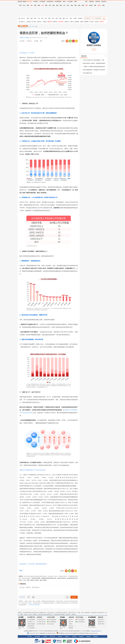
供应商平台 (52, 636)
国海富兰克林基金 (25, 38)
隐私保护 (81, 636)
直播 (83, 5)
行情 (43, 5)
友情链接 (95, 636)
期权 (39, 5)
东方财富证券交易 (41, 624)
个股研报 (44, 22)
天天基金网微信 (80, 622)
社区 (33, 27)
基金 (72, 5)
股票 (28, 5)
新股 (32, 5)
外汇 (65, 5)
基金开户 (71, 620)
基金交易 (71, 622)
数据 (46, 5)
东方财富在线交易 (41, 622)
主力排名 (34, 22)
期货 (61, 5)
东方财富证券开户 (41, 620)
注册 (24, 597)
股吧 (87, 5)
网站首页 (20, 2)
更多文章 (84, 56)
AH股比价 (66, 22)
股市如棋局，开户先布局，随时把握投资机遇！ (34, 564)
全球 (50, 5)
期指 (35, 5)
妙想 (64, 2)
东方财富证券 (50, 2)
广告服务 (45, 636)
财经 (21, 5)
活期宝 (70, 624)
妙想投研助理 (31, 626)
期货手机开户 (101, 620)
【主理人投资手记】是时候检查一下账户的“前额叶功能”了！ (95, 60)
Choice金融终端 (31, 628)
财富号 (99, 5)
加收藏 (24, 2)
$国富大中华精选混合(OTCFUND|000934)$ (32, 470)
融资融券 (77, 22)
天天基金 (62, 617)
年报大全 (72, 22)
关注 (94, 50)
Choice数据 (70, 2)
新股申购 (50, 22)
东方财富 (21, 617)
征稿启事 (88, 636)
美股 (54, 5)
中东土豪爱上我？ (88, 73)
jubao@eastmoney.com (96, 631)
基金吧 (91, 5)
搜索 (103, 5)
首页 (30, 27)
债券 (79, 5)
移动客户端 (29, 2)
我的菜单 (91, 2)
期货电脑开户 (101, 622)
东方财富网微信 (52, 622)
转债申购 (55, 22)
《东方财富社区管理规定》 (34, 605)
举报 (21, 571)
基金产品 (71, 626)
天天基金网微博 (80, 620)
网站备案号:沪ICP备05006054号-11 (48, 633)
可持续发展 (37, 636)
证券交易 (98, 2)
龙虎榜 (82, 22)
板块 (42, 18)
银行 (68, 5)
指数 (28, 18)
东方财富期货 (92, 617)
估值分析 (102, 22)
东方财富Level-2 (31, 622)
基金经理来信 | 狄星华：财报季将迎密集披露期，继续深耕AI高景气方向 (95, 63)
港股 (57, 5)
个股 (39, 18)
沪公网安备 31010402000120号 (65, 633)
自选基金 (80, 18)
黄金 (71, 18)
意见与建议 (51, 624)
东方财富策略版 (31, 624)
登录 (21, 597)
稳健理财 (71, 628)
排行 (46, 18)
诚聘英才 (67, 636)
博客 (95, 5)
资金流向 (29, 22)
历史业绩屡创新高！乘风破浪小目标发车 (94, 70)
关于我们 (30, 636)
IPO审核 (91, 22)
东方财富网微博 (52, 620)
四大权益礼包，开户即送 (27, 53)
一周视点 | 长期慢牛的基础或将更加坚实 (94, 67)
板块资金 (39, 22)
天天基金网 (42, 2)
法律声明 (74, 636)
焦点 (24, 5)
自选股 (75, 18)
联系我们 (60, 636)
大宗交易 (96, 22)
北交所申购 (60, 22)
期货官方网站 (101, 624)
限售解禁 (86, 22)
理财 (76, 5)
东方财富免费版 (31, 620)
